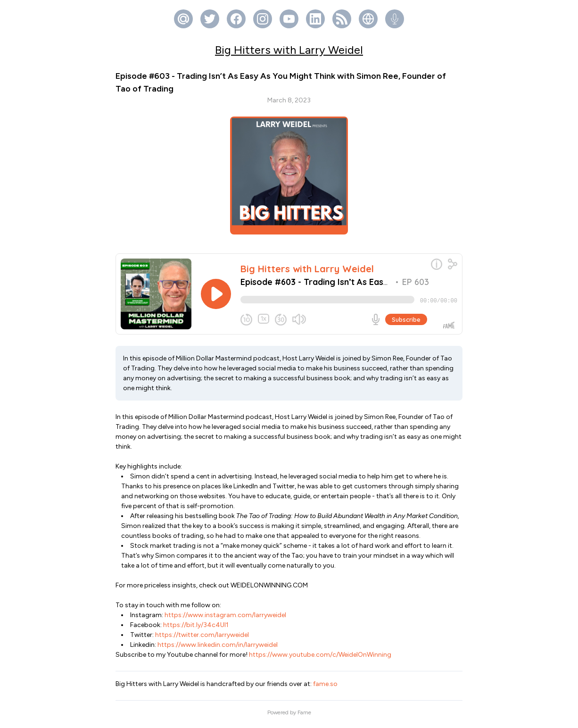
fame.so (325, 688)
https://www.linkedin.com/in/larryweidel (217, 649)
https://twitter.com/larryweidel (201, 639)
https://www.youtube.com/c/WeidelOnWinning (319, 658)
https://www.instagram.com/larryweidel (225, 619)
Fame (304, 716)
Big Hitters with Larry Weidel (289, 50)
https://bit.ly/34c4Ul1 (195, 629)
